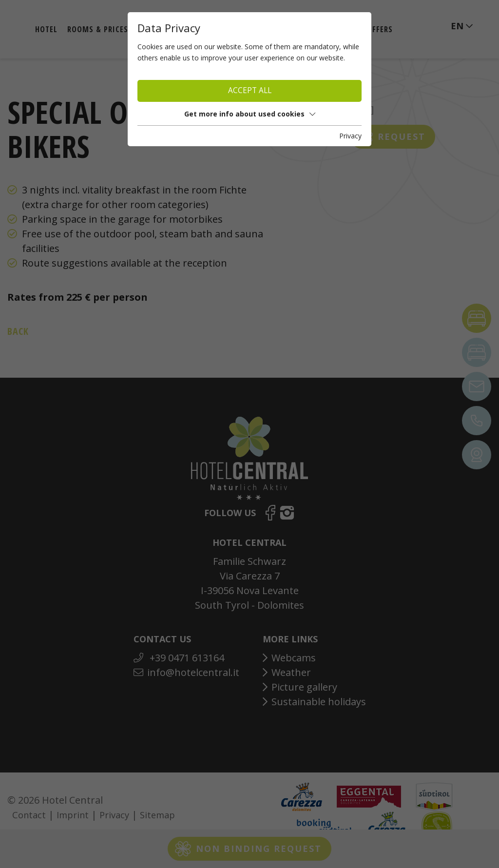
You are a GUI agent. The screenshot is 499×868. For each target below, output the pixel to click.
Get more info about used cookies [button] (250, 114)
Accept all (250, 90)
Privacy (350, 136)
